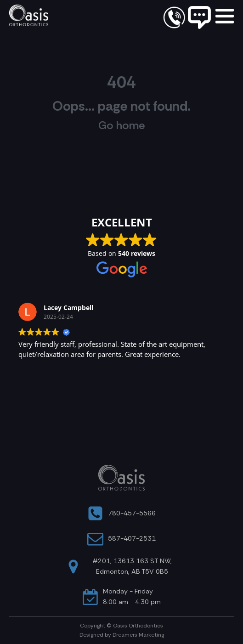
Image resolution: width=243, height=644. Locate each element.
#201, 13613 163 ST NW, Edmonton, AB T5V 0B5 (132, 566)
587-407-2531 (132, 538)
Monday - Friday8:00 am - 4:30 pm (132, 596)
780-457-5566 (132, 513)
